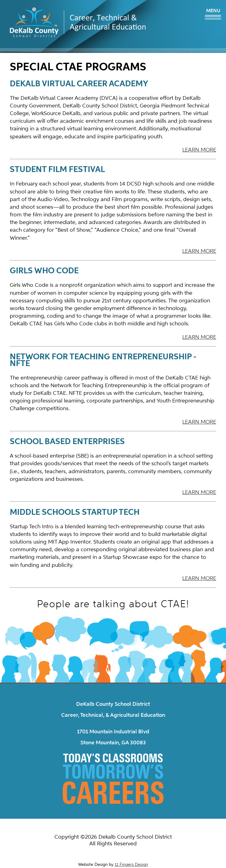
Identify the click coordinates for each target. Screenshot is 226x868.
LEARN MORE (199, 150)
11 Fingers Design (131, 864)
